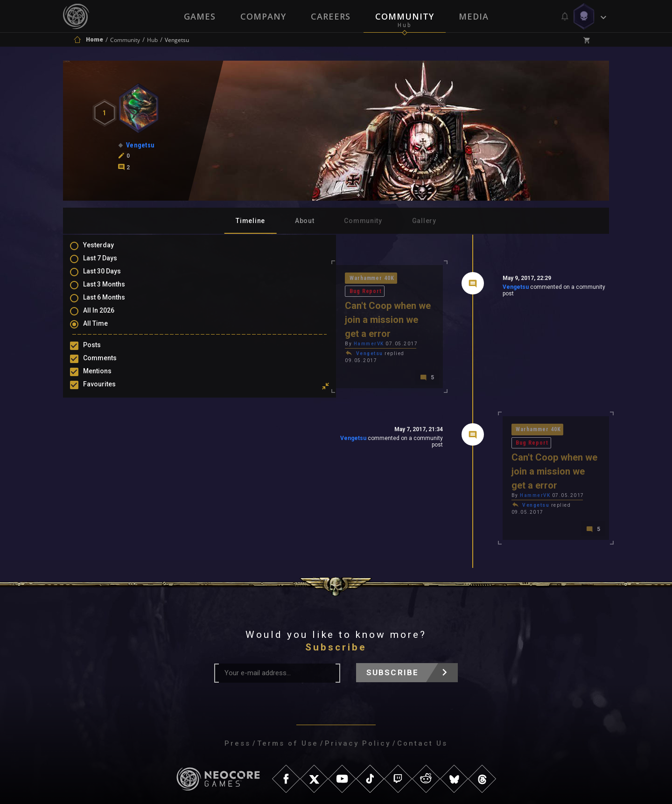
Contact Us (422, 679)
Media (475, 16)
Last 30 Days (111, 278)
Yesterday (108, 251)
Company (263, 16)
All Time (105, 332)
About (305, 221)
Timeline (250, 221)
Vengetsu (449, 289)
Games (199, 16)
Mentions (107, 381)
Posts (101, 354)
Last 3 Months (113, 291)
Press (238, 679)
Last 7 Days (109, 264)
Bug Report (293, 279)
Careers (331, 16)
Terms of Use (288, 679)
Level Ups (107, 408)
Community (405, 16)
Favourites (109, 394)
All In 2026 (108, 318)
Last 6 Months (113, 305)
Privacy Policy (358, 679)
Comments (109, 367)
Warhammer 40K (241, 279)
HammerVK (236, 318)
